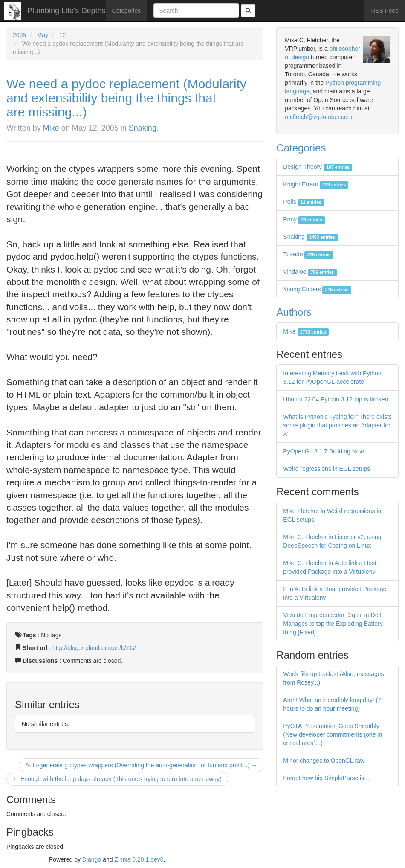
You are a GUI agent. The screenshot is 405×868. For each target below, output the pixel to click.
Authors (294, 312)
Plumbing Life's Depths (67, 11)
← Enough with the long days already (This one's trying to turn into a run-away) (117, 779)
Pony (304, 219)
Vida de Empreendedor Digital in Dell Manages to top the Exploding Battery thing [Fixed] (333, 624)
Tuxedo (308, 254)
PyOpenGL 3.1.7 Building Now (323, 451)
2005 (19, 35)
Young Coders (317, 289)
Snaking (143, 128)
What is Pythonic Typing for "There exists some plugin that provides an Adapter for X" (337, 425)
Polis (304, 202)
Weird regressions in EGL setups (327, 469)
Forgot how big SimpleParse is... (326, 778)
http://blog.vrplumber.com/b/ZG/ (94, 648)
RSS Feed (385, 11)
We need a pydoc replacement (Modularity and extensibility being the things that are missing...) (126, 98)
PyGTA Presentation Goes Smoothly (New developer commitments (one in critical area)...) (333, 734)
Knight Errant (316, 184)
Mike (51, 128)
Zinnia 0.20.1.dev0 (139, 859)
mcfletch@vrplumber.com (318, 117)
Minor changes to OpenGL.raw (324, 761)
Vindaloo (310, 272)
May (43, 35)
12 (63, 35)
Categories (127, 11)
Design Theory (318, 167)
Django (92, 859)
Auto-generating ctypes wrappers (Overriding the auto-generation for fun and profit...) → (141, 765)
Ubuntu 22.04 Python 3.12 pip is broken (336, 399)
